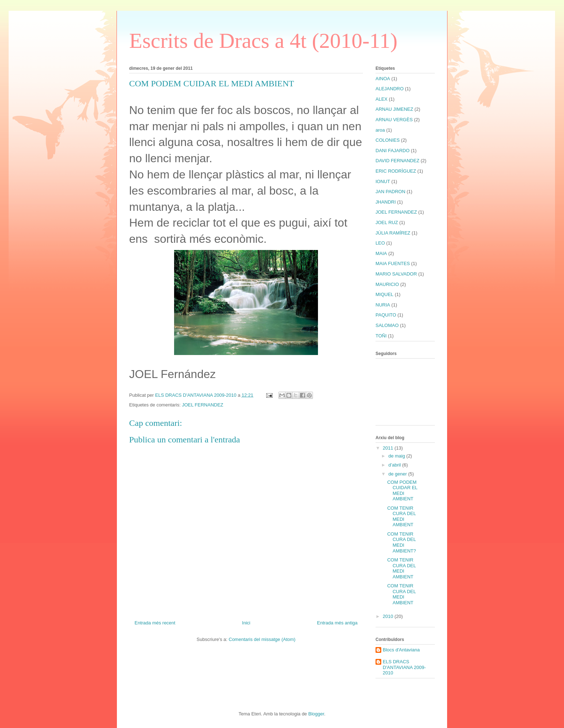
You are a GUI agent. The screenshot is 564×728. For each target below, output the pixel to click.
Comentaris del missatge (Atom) (262, 639)
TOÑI (381, 336)
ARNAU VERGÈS (394, 120)
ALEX (381, 99)
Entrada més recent (155, 623)
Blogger (316, 714)
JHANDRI (386, 202)
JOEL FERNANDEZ (203, 405)
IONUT (383, 181)
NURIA (383, 305)
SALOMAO (387, 325)
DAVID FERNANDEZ (397, 161)
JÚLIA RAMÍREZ (393, 233)
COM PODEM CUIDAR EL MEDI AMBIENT (402, 491)
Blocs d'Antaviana (401, 650)
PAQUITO (386, 315)
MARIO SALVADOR (396, 274)
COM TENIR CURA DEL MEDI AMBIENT (401, 517)
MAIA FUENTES (393, 263)
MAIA (381, 253)
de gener (398, 474)
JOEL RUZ (387, 222)
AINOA (383, 79)
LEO (380, 243)
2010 (389, 616)
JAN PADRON (390, 192)
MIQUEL (385, 294)
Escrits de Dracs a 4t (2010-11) (263, 41)
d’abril (395, 465)
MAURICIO (387, 284)
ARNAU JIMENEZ (394, 109)
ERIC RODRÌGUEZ (396, 171)
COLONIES (388, 140)
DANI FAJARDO (393, 151)
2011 (389, 448)
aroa (380, 130)
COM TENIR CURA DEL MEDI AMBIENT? (401, 542)
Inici (246, 623)
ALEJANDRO (390, 89)
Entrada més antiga (337, 623)
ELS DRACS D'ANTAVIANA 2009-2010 (404, 667)
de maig (397, 456)
